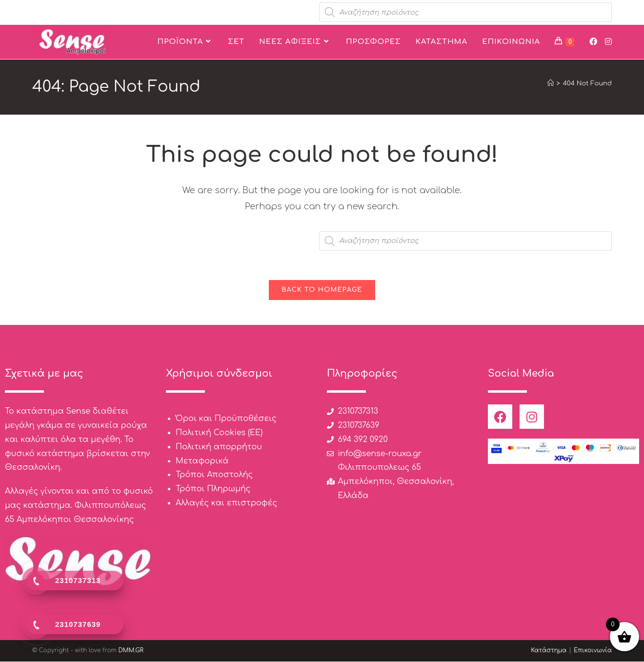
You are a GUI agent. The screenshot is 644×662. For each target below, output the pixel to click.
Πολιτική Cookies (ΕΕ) (219, 433)
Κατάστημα (549, 651)
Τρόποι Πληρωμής (213, 489)
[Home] (551, 83)
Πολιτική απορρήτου (219, 447)
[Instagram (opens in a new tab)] (608, 42)
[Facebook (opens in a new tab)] (593, 42)
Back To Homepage (322, 290)
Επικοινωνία (593, 651)
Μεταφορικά (202, 461)
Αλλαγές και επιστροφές (226, 503)
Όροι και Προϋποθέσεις (226, 419)
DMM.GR (131, 651)
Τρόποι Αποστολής (214, 475)
